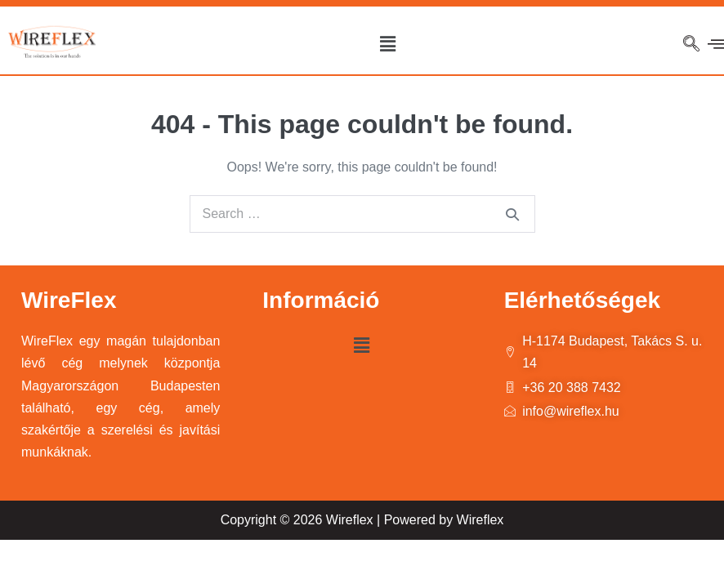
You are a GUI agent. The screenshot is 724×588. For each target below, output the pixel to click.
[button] (387, 44)
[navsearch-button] (691, 45)
